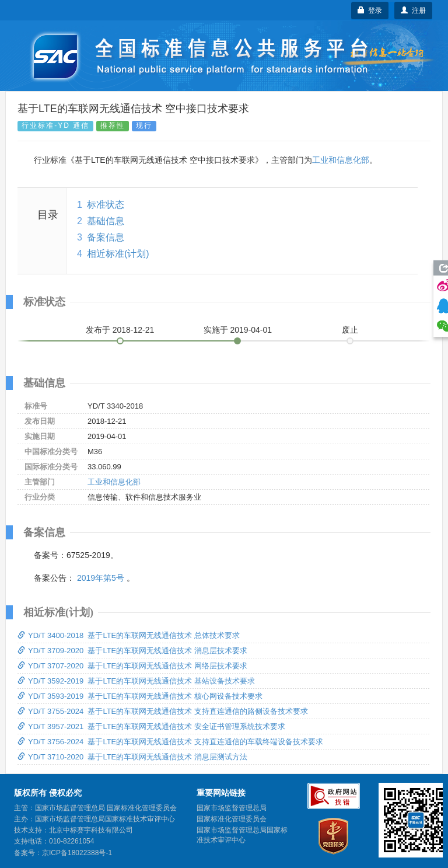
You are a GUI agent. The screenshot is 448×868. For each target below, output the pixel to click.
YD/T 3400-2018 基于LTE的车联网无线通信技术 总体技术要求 (129, 635)
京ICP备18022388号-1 (77, 853)
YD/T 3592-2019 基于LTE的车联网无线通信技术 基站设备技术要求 (136, 681)
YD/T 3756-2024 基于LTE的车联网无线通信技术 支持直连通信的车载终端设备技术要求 (170, 742)
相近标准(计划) (118, 254)
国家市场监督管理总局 (232, 808)
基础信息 (106, 221)
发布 (120, 330)
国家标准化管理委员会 (232, 819)
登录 (370, 11)
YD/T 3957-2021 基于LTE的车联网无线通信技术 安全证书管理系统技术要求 (151, 726)
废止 (350, 330)
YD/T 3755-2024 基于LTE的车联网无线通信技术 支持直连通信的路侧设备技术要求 (163, 711)
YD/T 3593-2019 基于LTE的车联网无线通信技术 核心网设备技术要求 (140, 696)
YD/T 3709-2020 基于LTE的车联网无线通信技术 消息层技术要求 (132, 651)
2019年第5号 (101, 578)
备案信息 (106, 237)
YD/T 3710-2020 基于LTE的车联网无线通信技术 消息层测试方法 (132, 757)
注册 (413, 11)
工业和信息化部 (341, 160)
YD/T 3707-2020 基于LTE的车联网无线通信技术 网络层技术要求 (132, 666)
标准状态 (106, 205)
